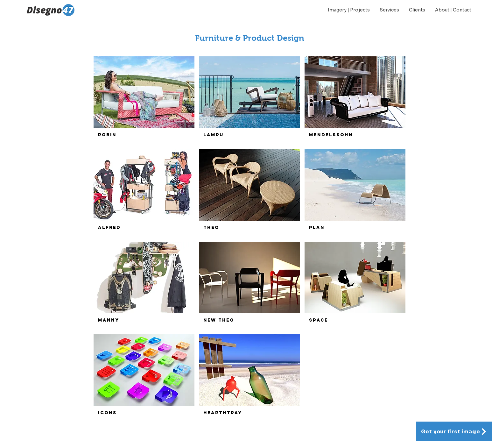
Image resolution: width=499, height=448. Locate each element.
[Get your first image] (454, 431)
